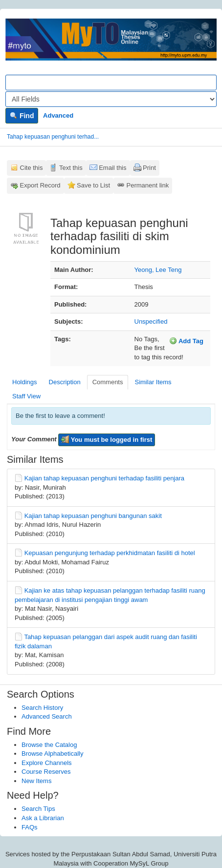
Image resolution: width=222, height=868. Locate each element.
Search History (42, 708)
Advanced (58, 115)
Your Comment (34, 439)
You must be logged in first (107, 439)
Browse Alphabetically (52, 754)
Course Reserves (46, 772)
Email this (112, 168)
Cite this (32, 168)
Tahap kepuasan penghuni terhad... (53, 137)
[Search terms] (111, 83)
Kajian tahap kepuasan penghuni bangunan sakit (93, 516)
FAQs (30, 827)
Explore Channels (47, 763)
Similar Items (153, 382)
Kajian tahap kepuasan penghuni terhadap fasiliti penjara (104, 478)
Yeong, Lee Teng (158, 270)
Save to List (93, 185)
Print (149, 168)
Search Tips (38, 809)
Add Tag (186, 341)
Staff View (26, 396)
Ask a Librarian (43, 818)
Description (65, 382)
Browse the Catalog (49, 745)
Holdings (25, 382)
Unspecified (151, 321)
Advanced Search (47, 716)
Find (22, 116)
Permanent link (148, 185)
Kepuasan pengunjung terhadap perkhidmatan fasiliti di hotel (110, 553)
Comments (108, 382)
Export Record (40, 185)
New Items (36, 781)
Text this (71, 168)
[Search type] (111, 99)
